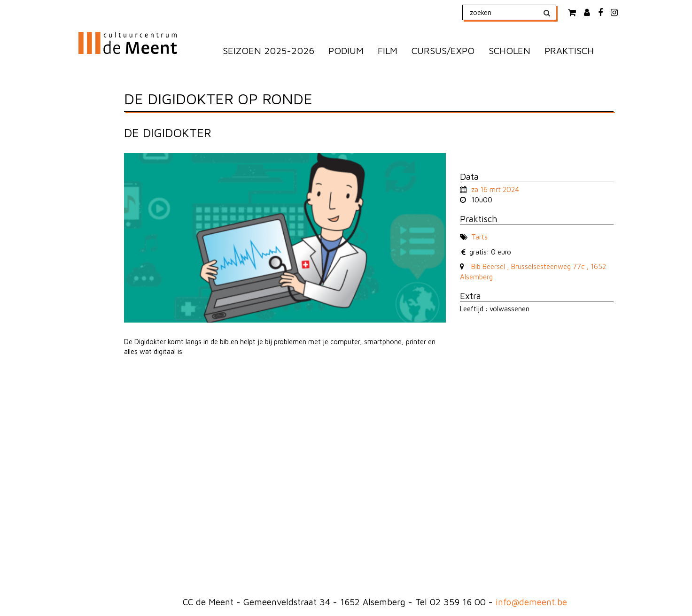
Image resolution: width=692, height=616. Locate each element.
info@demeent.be (531, 602)
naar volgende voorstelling (486, 158)
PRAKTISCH (569, 50)
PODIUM (346, 50)
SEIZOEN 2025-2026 (268, 50)
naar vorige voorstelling (463, 158)
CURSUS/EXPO (443, 50)
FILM (388, 50)
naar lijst (474, 158)
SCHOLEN (509, 50)
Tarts (479, 237)
